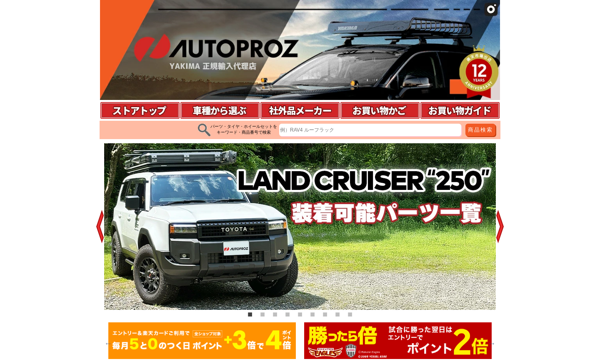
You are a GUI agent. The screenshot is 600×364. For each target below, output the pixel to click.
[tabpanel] (300, 227)
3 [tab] (275, 314)
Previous (108, 343)
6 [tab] (312, 314)
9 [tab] (350, 314)
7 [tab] (325, 314)
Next (492, 343)
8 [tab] (337, 314)
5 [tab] (300, 314)
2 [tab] (262, 314)
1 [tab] (250, 314)
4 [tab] (287, 314)
